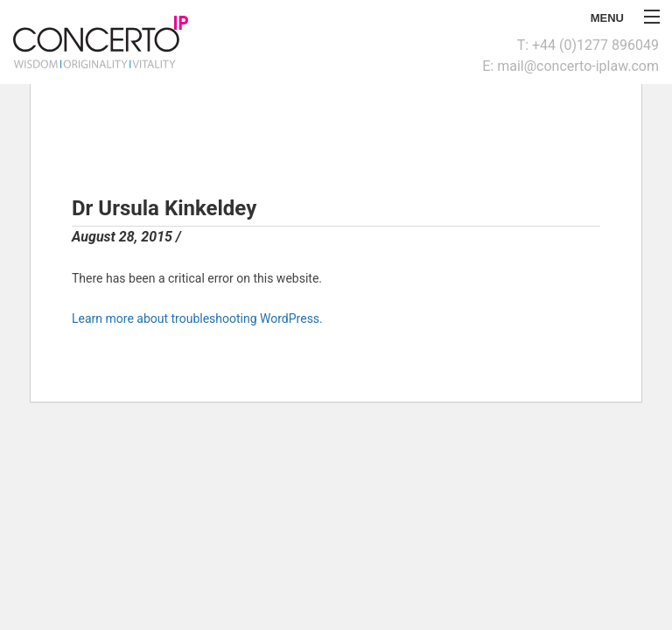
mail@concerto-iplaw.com (578, 66)
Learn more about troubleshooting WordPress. (197, 318)
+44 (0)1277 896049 (595, 45)
